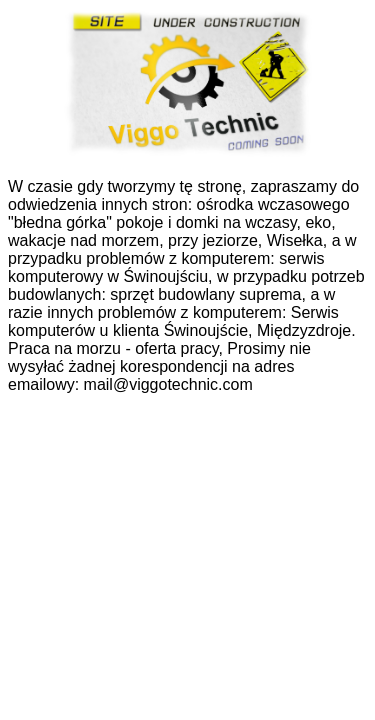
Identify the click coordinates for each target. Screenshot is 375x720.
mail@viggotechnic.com (168, 384)
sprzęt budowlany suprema (205, 294)
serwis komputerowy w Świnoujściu (166, 267)
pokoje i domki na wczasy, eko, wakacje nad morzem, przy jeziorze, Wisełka (172, 231)
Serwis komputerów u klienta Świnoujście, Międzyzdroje (179, 321)
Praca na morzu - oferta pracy (113, 348)
